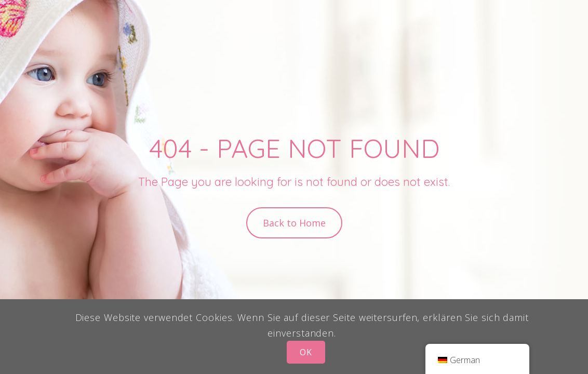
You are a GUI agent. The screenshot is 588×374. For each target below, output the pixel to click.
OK (306, 352)
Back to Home (294, 223)
